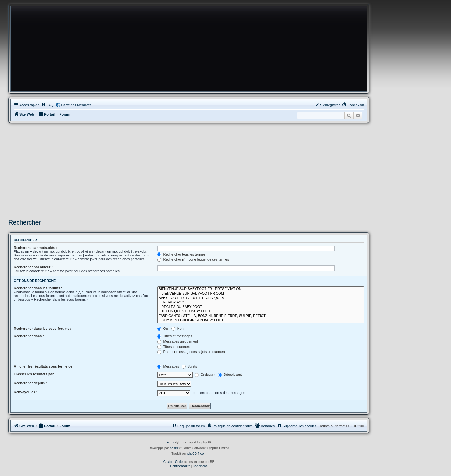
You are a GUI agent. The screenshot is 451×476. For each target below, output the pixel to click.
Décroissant (230, 375)
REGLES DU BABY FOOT (261, 307)
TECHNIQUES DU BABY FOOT (261, 311)
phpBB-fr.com (197, 454)
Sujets (189, 366)
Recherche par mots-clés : (35, 248)
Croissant (205, 375)
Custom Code (173, 462)
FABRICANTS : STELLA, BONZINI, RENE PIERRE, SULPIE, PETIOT (261, 316)
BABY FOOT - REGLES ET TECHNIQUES (261, 298)
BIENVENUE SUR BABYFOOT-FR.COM (261, 294)
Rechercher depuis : (30, 383)
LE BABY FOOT (261, 303)
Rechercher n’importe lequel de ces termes (193, 259)
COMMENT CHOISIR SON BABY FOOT (261, 320)
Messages (168, 366)
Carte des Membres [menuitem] (77, 105)
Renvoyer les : (26, 392)
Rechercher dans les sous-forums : (43, 329)
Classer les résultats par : (35, 374)
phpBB (174, 448)
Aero (170, 442)
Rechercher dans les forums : (38, 288)
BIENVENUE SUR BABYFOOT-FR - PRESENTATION (261, 289)
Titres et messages (175, 336)
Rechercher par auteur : (33, 267)
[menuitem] (47, 105)
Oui (163, 329)
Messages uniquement (178, 341)
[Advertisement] (189, 170)
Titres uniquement (174, 347)
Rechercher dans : (29, 336)
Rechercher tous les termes (181, 254)
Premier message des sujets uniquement (191, 352)
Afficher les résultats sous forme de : (44, 366)
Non (177, 329)
